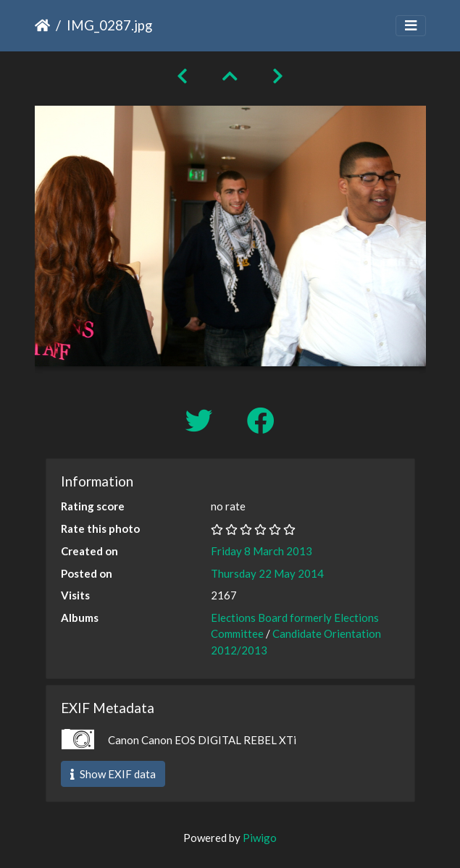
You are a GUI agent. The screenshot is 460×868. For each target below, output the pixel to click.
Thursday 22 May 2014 (267, 573)
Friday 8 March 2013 (262, 551)
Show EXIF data (113, 774)
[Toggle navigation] (411, 26)
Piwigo (260, 838)
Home (42, 25)
